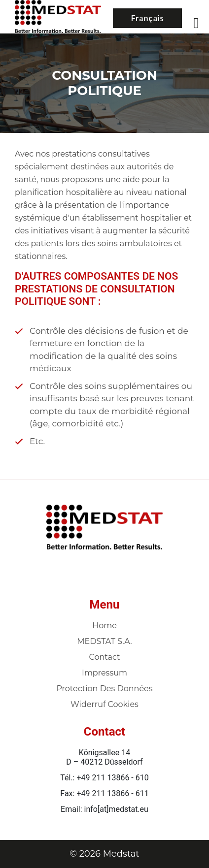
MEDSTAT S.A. (104, 641)
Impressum (104, 673)
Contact (104, 657)
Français (148, 18)
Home (104, 626)
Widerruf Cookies (104, 704)
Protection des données (104, 689)
